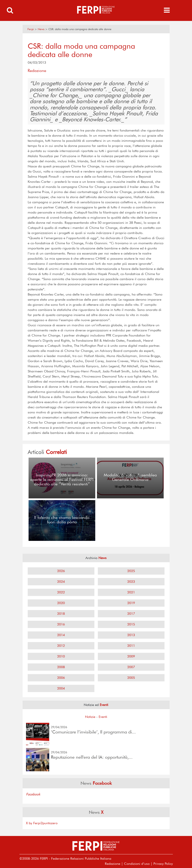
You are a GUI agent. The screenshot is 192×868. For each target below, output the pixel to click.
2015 (131, 624)
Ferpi (31, 29)
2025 (131, 571)
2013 (131, 635)
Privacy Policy (163, 864)
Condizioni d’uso (137, 864)
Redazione (113, 864)
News (41, 29)
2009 (131, 656)
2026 (61, 571)
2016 (61, 624)
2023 (131, 582)
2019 (131, 603)
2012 (61, 646)
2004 (61, 688)
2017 (131, 614)
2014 (61, 635)
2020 (61, 603)
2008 (61, 667)
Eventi (103, 717)
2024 (61, 582)
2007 (131, 667)
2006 (61, 678)
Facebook (33, 794)
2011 (131, 646)
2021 (131, 592)
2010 (61, 656)
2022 (61, 592)
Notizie (90, 717)
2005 (131, 678)
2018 (61, 614)
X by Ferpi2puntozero (42, 823)
